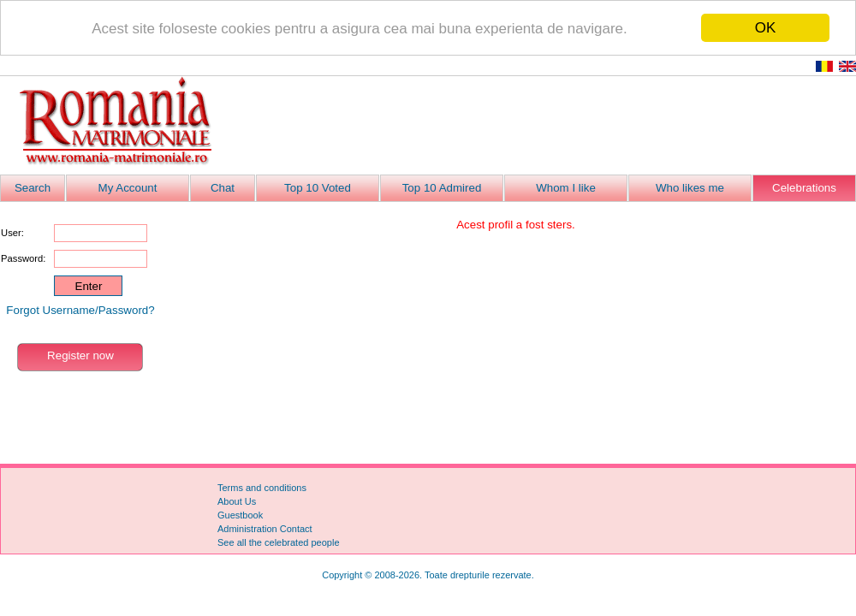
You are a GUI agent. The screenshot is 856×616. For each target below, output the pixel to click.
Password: (23, 258)
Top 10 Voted (318, 188)
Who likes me (690, 188)
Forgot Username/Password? (80, 310)
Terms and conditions (262, 488)
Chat (223, 188)
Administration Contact (265, 529)
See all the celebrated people (279, 542)
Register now (80, 355)
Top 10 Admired (442, 188)
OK (766, 28)
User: (12, 233)
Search (33, 188)
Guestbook (240, 515)
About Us (237, 501)
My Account (128, 188)
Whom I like (566, 188)
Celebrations (804, 188)
